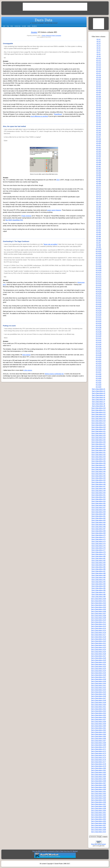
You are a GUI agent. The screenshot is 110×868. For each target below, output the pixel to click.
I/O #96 (98, 241)
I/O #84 (98, 215)
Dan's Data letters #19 (99, 427)
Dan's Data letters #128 (99, 658)
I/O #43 (98, 128)
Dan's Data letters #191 (99, 792)
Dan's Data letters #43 (99, 478)
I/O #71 (98, 188)
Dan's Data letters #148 (99, 700)
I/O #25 (98, 90)
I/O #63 (98, 171)
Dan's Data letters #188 (99, 785)
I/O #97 (98, 243)
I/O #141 (99, 338)
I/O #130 (99, 315)
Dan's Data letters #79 (99, 554)
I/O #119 (99, 292)
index (12, 26)
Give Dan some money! (99, 844)
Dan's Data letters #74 (99, 544)
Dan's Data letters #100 (99, 599)
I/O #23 (98, 86)
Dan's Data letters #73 (99, 542)
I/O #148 (99, 353)
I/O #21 (98, 82)
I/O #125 (99, 304)
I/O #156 (99, 370)
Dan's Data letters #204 (99, 819)
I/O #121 (99, 296)
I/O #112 (99, 277)
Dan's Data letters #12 (99, 412)
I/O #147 (99, 351)
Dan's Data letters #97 (99, 592)
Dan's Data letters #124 (99, 650)
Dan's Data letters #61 (99, 516)
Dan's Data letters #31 (99, 453)
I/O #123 (99, 300)
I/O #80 (98, 207)
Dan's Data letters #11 (99, 410)
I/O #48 (98, 139)
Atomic (34, 32)
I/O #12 (98, 63)
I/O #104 (99, 258)
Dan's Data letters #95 (99, 588)
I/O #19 (98, 78)
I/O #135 (99, 325)
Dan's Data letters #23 (99, 436)
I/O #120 (99, 294)
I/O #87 (98, 222)
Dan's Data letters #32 (99, 455)
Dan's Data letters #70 (99, 535)
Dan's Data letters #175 (99, 758)
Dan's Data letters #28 (99, 446)
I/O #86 (98, 219)
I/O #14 (98, 67)
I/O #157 (99, 372)
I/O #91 (98, 230)
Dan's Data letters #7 (99, 402)
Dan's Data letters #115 (99, 630)
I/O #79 (98, 205)
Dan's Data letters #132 (99, 667)
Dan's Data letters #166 (99, 739)
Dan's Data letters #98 (99, 594)
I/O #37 (98, 116)
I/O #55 (98, 154)
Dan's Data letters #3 (99, 393)
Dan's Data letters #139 (99, 681)
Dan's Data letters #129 (99, 660)
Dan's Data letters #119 (99, 639)
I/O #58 (98, 160)
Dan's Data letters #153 (99, 711)
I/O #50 (98, 143)
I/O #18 (98, 75)
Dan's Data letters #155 (99, 715)
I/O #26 (98, 92)
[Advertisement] (55, 7)
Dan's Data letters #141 (99, 686)
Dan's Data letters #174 (99, 755)
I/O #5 (99, 48)
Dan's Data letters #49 (99, 491)
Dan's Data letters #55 (99, 503)
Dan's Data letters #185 (99, 779)
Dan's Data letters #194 (99, 798)
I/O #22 (98, 84)
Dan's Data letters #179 (99, 766)
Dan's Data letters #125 (99, 652)
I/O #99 (98, 247)
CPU (58, 180)
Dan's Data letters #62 (99, 518)
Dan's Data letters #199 (99, 808)
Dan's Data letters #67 (99, 529)
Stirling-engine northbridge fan (54, 374)
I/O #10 (98, 58)
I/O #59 (98, 162)
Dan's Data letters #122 (99, 645)
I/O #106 (99, 262)
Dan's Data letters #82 (99, 561)
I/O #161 (99, 381)
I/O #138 (99, 332)
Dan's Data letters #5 (99, 397)
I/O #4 (99, 46)
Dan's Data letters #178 (99, 764)
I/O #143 (99, 342)
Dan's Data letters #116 (99, 633)
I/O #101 (99, 251)
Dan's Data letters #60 (99, 514)
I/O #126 (99, 306)
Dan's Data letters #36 (99, 463)
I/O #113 (99, 279)
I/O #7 (99, 52)
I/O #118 (99, 289)
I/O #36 (98, 114)
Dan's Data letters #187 (99, 783)
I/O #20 (98, 80)
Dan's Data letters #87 (99, 571)
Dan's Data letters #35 (99, 461)
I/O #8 (99, 54)
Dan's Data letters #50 (99, 493)
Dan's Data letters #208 (99, 828)
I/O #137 (99, 330)
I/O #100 (99, 249)
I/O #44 (98, 131)
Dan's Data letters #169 (99, 745)
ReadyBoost (58, 114)
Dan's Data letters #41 (99, 474)
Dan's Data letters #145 (99, 694)
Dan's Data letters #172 (99, 751)
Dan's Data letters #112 (99, 624)
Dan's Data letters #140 (99, 683)
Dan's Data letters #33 (99, 457)
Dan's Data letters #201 (99, 813)
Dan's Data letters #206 (99, 823)
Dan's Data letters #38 (99, 467)
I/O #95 (98, 239)
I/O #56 (98, 156)
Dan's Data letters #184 (99, 777)
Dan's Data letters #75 (99, 546)
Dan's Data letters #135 (99, 673)
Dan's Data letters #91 (99, 580)
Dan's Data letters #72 (99, 539)
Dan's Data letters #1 (99, 389)
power (49, 210)
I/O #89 (98, 226)
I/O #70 (98, 186)
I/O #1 (99, 39)
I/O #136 (99, 328)
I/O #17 (98, 73)
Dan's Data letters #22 (99, 433)
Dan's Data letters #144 (99, 692)
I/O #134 (99, 323)
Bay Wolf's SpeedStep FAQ (14, 220)
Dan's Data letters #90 (99, 578)
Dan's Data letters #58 (99, 510)
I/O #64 (98, 173)
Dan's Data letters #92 (99, 582)
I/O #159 (99, 376)
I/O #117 (99, 287)
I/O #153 (99, 364)
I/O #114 (99, 281)
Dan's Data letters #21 (99, 431)
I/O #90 (98, 228)
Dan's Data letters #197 (99, 804)
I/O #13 (98, 65)
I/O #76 (98, 198)
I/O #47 (98, 137)
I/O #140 (99, 336)
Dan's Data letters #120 (99, 641)
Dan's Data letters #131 (99, 664)
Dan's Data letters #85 (99, 567)
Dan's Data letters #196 (99, 802)
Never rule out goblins (51, 244)
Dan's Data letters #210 (99, 832)
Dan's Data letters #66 (99, 527)
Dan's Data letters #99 (99, 597)
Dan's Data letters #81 (99, 558)
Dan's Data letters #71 (99, 537)
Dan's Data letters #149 (99, 703)
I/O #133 (99, 321)
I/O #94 (98, 236)
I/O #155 (99, 368)
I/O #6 (99, 50)
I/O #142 (99, 340)
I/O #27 (98, 94)
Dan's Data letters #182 (99, 772)
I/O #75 (98, 196)
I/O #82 (98, 211)
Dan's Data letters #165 (99, 736)
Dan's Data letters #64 (99, 522)
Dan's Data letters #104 (99, 607)
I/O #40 (98, 122)
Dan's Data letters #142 (99, 688)
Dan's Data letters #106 (99, 611)
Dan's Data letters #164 (99, 734)
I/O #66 (98, 177)
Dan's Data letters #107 (99, 614)
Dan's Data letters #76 (99, 548)
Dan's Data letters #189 (99, 787)
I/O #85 (98, 217)
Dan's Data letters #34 (99, 459)
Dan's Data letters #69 (99, 533)
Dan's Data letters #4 (99, 395)
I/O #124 (99, 302)
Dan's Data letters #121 (99, 643)
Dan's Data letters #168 (99, 743)
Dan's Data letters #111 (99, 622)
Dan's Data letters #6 (99, 400)
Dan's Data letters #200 (99, 811)
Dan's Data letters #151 (99, 707)
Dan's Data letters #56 (99, 506)
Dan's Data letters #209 (99, 830)
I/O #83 (98, 213)
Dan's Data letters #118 (99, 637)
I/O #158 (99, 374)
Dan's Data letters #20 (99, 429)
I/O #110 (99, 272)
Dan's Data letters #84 (99, 565)
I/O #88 (98, 224)
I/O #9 (99, 56)
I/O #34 (98, 109)
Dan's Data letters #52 (99, 497)
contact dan (17, 26)
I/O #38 (98, 118)
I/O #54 (98, 152)
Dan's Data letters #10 (99, 408)
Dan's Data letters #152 (99, 709)
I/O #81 (98, 209)
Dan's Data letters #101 (99, 601)
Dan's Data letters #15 (99, 419)
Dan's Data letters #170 (99, 747)
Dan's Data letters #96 (99, 590)
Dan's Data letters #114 (99, 628)
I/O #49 (98, 141)
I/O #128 (99, 311)
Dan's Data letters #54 (99, 501)
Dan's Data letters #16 (99, 421)
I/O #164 (99, 387)
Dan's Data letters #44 (99, 480)
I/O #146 (99, 349)
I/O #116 (99, 285)
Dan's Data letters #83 (99, 563)
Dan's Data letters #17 (99, 423)
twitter (29, 26)
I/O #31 (98, 103)
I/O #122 (99, 298)
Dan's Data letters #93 (99, 584)
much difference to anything (39, 116)
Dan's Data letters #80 (99, 556)
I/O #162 (99, 383)
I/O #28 (98, 97)
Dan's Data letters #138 (99, 679)
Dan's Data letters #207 (99, 825)
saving (53, 210)
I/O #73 (98, 192)
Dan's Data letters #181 (99, 770)
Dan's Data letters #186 (99, 781)
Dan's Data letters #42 (99, 476)
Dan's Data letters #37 (99, 465)
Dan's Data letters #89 (99, 575)
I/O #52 (98, 147)
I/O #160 (99, 378)
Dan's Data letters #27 (99, 444)
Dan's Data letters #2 (99, 391)
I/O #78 (98, 203)
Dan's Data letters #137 (99, 677)
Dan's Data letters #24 (99, 438)
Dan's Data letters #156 (99, 717)
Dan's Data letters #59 (99, 512)
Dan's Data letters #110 (99, 620)
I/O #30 (98, 101)
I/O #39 (98, 120)
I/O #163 (99, 385)
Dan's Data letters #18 (99, 425)
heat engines (26, 355)
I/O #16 (98, 71)
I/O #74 (98, 194)
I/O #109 (99, 268)
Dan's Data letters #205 (99, 821)
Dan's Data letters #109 (99, 618)
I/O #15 (98, 69)
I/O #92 (98, 232)
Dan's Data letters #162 (99, 730)
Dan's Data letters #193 (99, 796)
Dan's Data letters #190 (99, 789)
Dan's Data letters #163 (99, 732)
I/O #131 (99, 317)
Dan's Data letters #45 (99, 482)
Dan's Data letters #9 (99, 406)
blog (8, 26)
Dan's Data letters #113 (99, 626)
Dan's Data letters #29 (99, 448)
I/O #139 (99, 334)
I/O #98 (98, 245)
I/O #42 (98, 126)
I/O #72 (98, 190)
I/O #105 (99, 260)
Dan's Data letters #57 (99, 508)
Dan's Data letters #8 (99, 404)
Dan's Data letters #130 (99, 662)
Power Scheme (26, 216)
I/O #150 (99, 357)
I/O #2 (99, 42)
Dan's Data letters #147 (99, 698)
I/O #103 (99, 256)
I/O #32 (98, 105)
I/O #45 (98, 133)
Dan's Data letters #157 (99, 719)
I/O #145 (99, 347)
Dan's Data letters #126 (99, 654)
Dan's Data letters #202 (99, 815)
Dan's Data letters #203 (99, 817)
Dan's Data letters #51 (99, 495)
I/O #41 (98, 124)
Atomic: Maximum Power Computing (51, 36)
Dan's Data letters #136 (99, 675)
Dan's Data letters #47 (99, 486)
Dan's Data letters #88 (99, 573)
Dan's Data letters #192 (99, 794)
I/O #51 (98, 145)
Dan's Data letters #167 (99, 741)
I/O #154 (99, 366)
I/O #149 (99, 355)
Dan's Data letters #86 (99, 569)
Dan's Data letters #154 (99, 713)
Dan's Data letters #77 (99, 550)
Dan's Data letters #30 (99, 450)
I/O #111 (99, 275)
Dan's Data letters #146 (99, 696)
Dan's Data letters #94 (99, 586)
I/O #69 (98, 183)
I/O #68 (98, 181)
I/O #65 (98, 175)
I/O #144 (99, 344)
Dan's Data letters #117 (99, 635)
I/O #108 (99, 266)
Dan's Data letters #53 (99, 499)
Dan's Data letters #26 (99, 442)
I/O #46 (98, 135)
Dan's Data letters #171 (99, 749)
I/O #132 (99, 319)
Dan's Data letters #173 (99, 753)
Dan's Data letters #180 (99, 768)
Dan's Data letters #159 (99, 724)
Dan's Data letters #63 (99, 520)
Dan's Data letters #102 (99, 603)
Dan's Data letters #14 (99, 417)
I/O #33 (98, 107)
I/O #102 (99, 253)
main (4, 26)
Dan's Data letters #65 (99, 525)
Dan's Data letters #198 (99, 806)
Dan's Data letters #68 (99, 531)
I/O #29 (98, 99)
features (59, 210)
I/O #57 (98, 158)
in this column (28, 370)
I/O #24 (98, 88)
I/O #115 (99, 283)
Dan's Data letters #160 (99, 726)
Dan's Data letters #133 (99, 669)
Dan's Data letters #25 (99, 440)
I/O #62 (98, 169)
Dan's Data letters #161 (99, 728)
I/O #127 (99, 308)
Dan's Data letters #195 (99, 800)
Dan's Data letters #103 (99, 605)
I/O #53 (98, 150)
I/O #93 (98, 234)
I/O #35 (98, 111)
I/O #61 (98, 167)
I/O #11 (98, 61)
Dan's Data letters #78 (99, 552)
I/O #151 (99, 359)
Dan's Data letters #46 (99, 484)
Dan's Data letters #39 (99, 469)
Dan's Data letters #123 (99, 647)
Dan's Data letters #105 (99, 609)
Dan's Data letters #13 (99, 414)
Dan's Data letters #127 (99, 656)
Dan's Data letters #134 (99, 671)
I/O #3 (99, 44)
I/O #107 (99, 264)
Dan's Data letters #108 (99, 616)
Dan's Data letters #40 (99, 472)
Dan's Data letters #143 (99, 690)
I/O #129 (99, 313)
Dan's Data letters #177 (99, 762)
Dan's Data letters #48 (99, 489)
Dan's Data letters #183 (99, 775)
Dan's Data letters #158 (99, 722)
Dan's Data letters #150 (99, 705)
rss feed (24, 26)
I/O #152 (99, 361)
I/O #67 (98, 179)
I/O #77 (98, 200)
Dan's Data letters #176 (99, 760)
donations (34, 26)
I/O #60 (98, 164)
